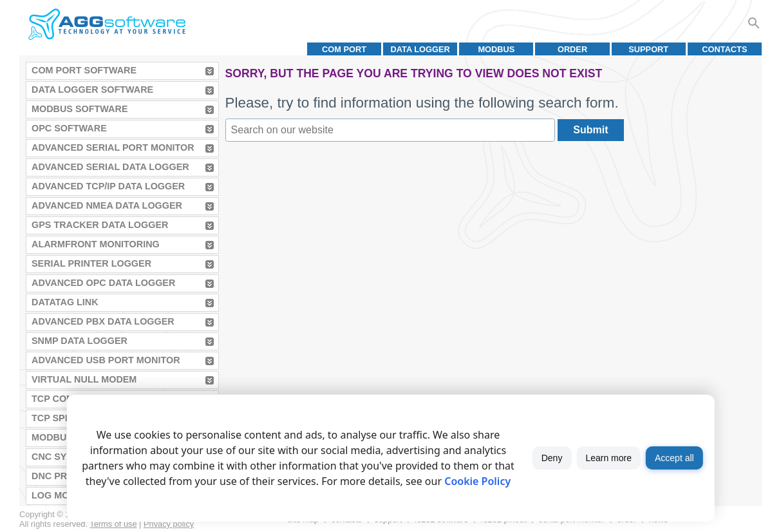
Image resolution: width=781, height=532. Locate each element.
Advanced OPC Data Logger (103, 283)
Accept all (674, 458)
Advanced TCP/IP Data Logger (108, 186)
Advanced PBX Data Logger (103, 321)
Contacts (724, 49)
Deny (552, 458)
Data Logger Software (92, 90)
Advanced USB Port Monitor (106, 360)
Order (572, 49)
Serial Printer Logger (91, 263)
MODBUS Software (80, 109)
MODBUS (496, 49)
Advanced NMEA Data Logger (107, 205)
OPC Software (69, 128)
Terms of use (113, 524)
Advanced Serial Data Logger (110, 167)
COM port (344, 49)
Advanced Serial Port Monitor (113, 147)
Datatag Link (65, 302)
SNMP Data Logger (80, 341)
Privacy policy (169, 524)
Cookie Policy (477, 481)
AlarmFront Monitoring (96, 244)
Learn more (608, 458)
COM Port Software (84, 70)
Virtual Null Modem (84, 379)
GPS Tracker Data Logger (100, 225)
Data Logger (420, 49)
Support (648, 49)
